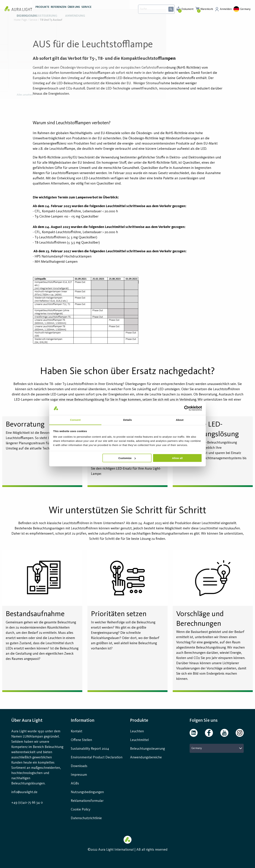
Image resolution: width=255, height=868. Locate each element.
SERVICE (86, 10)
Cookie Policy (81, 810)
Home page (20, 20)
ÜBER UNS (74, 10)
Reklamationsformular (88, 801)
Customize (127, 458)
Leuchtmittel (139, 740)
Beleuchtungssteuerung (148, 749)
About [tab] (180, 420)
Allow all (177, 458)
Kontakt (77, 731)
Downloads (79, 766)
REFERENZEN (59, 10)
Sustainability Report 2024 (90, 749)
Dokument (188, 9)
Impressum (79, 775)
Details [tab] (128, 420)
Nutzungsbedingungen (87, 792)
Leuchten (137, 731)
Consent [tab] (75, 420)
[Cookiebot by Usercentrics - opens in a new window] (187, 408)
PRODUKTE (42, 10)
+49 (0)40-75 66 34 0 (27, 803)
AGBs (75, 784)
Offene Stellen (81, 740)
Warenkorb (207, 9)
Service (33, 20)
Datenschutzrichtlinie (86, 818)
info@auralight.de (24, 792)
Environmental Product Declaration (97, 758)
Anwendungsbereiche (146, 758)
